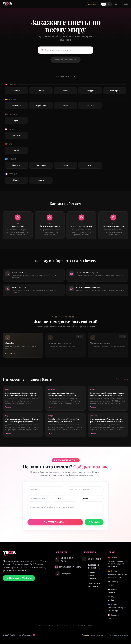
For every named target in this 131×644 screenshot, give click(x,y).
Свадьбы (85, 635)
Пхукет (111, 585)
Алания (120, 561)
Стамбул (112, 564)
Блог (93, 635)
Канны (118, 618)
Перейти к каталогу (65, 60)
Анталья (112, 561)
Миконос (112, 608)
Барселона (122, 574)
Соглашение (102, 635)
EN (109, 4)
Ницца (111, 618)
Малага (118, 577)
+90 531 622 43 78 (121, 4)
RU (104, 4)
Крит (117, 611)
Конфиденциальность (119, 635)
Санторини (122, 608)
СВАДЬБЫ (92, 4)
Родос (111, 611)
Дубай (111, 600)
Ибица (111, 577)
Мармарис (113, 567)
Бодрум (120, 564)
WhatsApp (94, 522)
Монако (111, 592)
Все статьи (122, 379)
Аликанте (112, 574)
